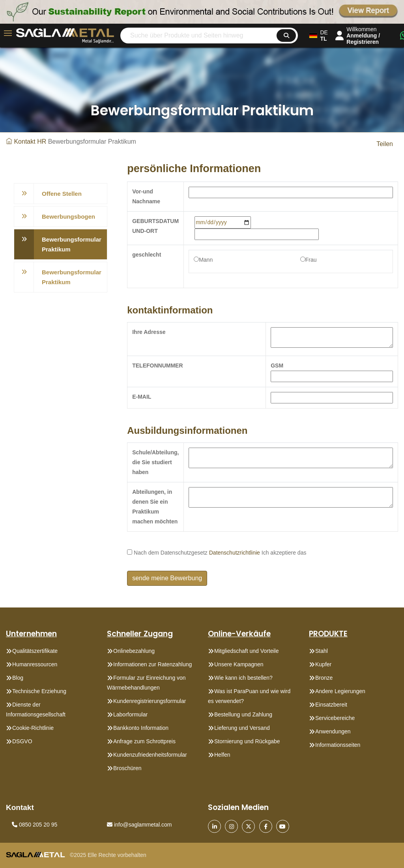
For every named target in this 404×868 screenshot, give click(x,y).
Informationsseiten (338, 745)
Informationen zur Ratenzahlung (152, 664)
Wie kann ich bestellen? (243, 678)
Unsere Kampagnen (239, 664)
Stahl (322, 651)
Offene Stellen (62, 194)
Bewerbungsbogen (68, 217)
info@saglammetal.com (139, 825)
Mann (206, 260)
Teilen (385, 144)
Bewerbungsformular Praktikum (72, 244)
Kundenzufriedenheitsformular (150, 755)
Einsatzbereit (331, 705)
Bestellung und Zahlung (243, 714)
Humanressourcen (35, 664)
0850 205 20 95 (35, 825)
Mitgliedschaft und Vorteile (246, 651)
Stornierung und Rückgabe (247, 741)
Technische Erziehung (39, 691)
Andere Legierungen (340, 691)
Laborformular (130, 714)
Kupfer (323, 664)
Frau (311, 260)
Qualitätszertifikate (35, 651)
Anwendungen (333, 731)
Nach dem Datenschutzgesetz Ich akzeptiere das (217, 553)
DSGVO (22, 741)
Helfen (222, 755)
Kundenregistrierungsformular (150, 701)
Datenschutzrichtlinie (235, 553)
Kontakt (24, 142)
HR (42, 142)
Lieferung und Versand (242, 728)
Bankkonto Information (141, 728)
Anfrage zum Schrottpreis (144, 741)
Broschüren (127, 768)
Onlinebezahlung (134, 651)
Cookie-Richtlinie (33, 728)
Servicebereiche (335, 718)
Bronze (324, 678)
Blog (18, 678)
